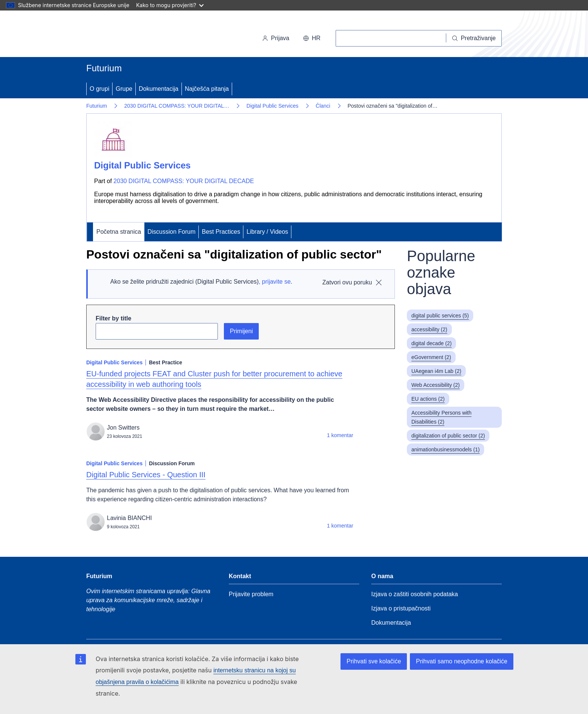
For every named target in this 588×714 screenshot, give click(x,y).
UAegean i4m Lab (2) (436, 371)
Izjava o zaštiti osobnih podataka (415, 594)
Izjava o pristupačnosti (401, 608)
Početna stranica (119, 232)
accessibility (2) (429, 329)
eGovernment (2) (431, 357)
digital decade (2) (431, 343)
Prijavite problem (251, 594)
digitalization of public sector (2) (448, 436)
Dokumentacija (159, 89)
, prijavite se (275, 282)
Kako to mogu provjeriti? (170, 5)
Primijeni (241, 331)
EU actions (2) (428, 399)
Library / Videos (267, 232)
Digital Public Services (272, 106)
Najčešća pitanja (207, 89)
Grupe (124, 89)
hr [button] (312, 38)
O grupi (99, 89)
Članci (323, 106)
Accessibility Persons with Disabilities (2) (441, 417)
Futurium (104, 68)
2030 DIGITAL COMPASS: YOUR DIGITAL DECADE (184, 181)
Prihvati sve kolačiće (374, 661)
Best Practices (221, 232)
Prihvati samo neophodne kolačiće (462, 661)
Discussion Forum (171, 232)
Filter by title (113, 318)
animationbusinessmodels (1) (445, 449)
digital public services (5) (440, 316)
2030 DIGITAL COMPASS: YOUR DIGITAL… (177, 106)
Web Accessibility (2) (436, 385)
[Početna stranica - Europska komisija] (138, 35)
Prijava (276, 38)
